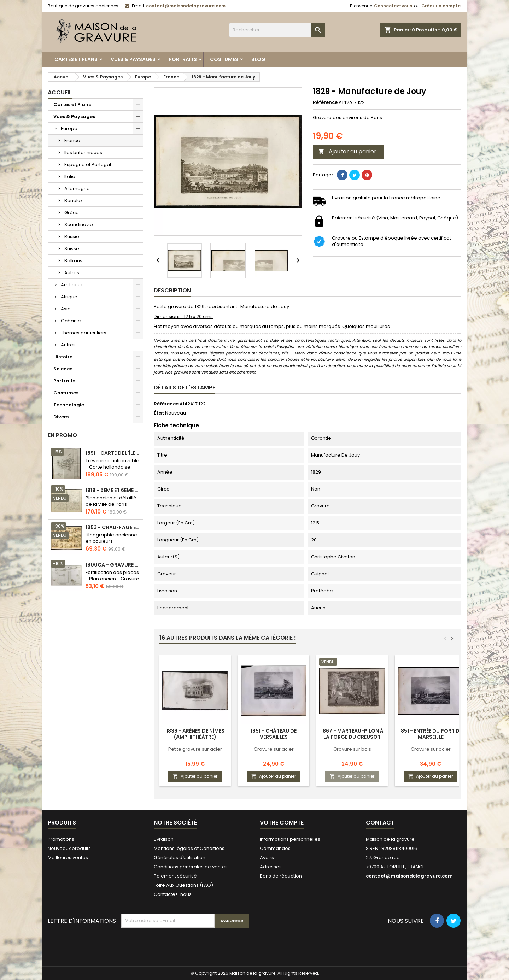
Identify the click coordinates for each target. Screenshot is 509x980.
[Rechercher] (277, 30)
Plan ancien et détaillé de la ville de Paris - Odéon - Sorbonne (111, 504)
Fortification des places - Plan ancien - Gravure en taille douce (112, 579)
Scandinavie (79, 225)
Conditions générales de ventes (191, 867)
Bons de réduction (281, 876)
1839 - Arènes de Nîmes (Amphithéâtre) (195, 734)
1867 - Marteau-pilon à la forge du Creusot (352, 734)
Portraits (183, 59)
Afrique (69, 297)
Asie (66, 309)
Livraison (164, 839)
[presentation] (175, 945)
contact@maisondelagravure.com (186, 6)
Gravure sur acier (274, 749)
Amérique (72, 285)
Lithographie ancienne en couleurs (111, 538)
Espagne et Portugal (88, 165)
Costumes (224, 59)
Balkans (73, 261)
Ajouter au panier (347, 151)
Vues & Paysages (133, 59)
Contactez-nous (173, 894)
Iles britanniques (83, 152)
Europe (69, 128)
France (72, 140)
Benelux (73, 201)
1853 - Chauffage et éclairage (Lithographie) (113, 527)
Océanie (71, 321)
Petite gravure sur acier (195, 749)
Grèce (72, 213)
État (159, 413)
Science (63, 369)
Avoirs (267, 858)
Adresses (271, 867)
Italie (70, 177)
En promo (62, 435)
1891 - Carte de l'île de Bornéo (113, 453)
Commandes (275, 848)
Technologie (69, 405)
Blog (258, 59)
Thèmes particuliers (84, 333)
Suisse (72, 249)
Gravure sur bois (352, 749)
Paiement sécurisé (175, 876)
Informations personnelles (290, 839)
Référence (325, 102)
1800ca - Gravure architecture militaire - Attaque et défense (113, 565)
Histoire (63, 357)
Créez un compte (441, 6)
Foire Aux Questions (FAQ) (183, 885)
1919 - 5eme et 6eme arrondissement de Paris (113, 490)
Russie (72, 237)
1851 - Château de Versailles (274, 734)
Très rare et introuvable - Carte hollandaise (112, 464)
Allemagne (77, 189)
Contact (380, 823)
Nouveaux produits (69, 848)
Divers (61, 417)
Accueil (60, 92)
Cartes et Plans (76, 59)
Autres (72, 273)
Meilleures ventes (68, 858)
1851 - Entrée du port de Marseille (431, 734)
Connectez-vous (393, 6)
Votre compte (282, 823)
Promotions (61, 839)
